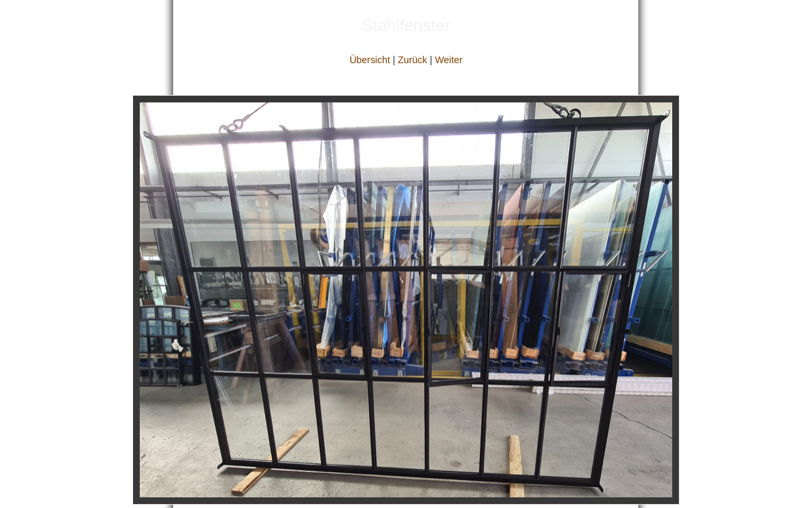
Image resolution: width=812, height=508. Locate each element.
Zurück (413, 60)
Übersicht (370, 60)
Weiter (448, 60)
